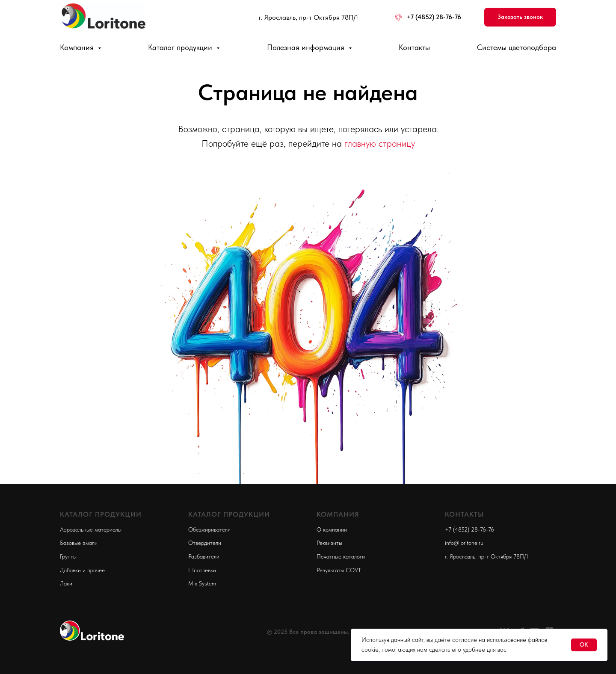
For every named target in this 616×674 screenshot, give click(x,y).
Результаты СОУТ (339, 570)
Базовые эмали (79, 543)
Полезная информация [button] (307, 47)
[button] (520, 17)
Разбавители (204, 556)
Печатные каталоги (341, 556)
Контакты (414, 47)
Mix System (202, 583)
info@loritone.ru (464, 543)
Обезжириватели (209, 529)
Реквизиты (329, 543)
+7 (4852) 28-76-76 (469, 529)
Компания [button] (78, 47)
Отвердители (205, 543)
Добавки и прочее (82, 570)
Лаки (66, 583)
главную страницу (380, 143)
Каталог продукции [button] (181, 47)
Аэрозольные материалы (91, 529)
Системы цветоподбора (517, 47)
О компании (332, 529)
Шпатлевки (202, 570)
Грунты (68, 556)
